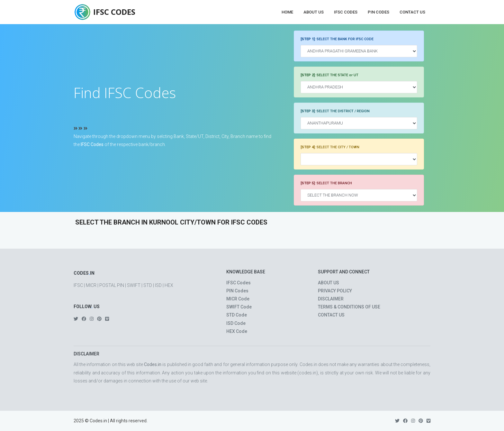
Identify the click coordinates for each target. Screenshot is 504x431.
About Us (314, 12)
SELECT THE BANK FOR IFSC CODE (337, 39)
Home (287, 12)
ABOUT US (328, 283)
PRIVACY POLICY (335, 291)
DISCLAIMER (331, 299)
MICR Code (238, 299)
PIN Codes (378, 12)
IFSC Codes (346, 12)
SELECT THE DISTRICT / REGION (335, 111)
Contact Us (412, 12)
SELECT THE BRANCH (326, 183)
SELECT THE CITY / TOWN (330, 147)
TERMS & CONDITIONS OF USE (349, 307)
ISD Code (236, 323)
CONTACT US (331, 315)
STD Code (237, 315)
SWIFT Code (239, 307)
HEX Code (237, 331)
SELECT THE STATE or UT (329, 75)
